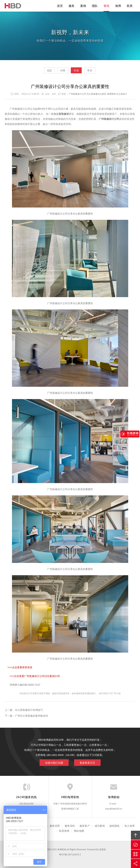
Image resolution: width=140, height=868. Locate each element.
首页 (60, 6)
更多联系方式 (87, 763)
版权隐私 (115, 826)
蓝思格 (103, 850)
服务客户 (85, 826)
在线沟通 (135, 845)
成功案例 (100, 826)
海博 (118, 6)
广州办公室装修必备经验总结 (31, 716)
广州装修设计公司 (77, 94)
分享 (135, 863)
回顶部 (135, 835)
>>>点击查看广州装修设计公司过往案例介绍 (35, 676)
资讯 (106, 6)
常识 (90, 70)
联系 (130, 6)
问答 (63, 70)
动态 (49, 70)
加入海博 (129, 826)
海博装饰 (13, 6)
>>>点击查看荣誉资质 (20, 667)
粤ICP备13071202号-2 (70, 855)
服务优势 (55, 826)
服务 (72, 6)
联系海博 (64, 831)
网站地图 (79, 831)
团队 (95, 6)
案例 (83, 6)
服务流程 (70, 826)
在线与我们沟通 (54, 763)
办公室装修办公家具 (96, 94)
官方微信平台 (135, 854)
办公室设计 (122, 94)
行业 (76, 70)
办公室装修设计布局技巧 (29, 710)
